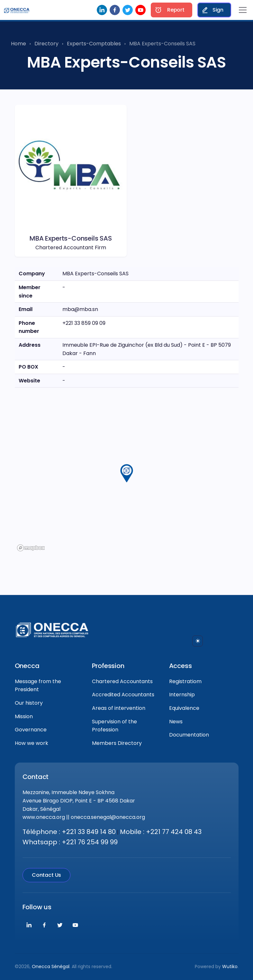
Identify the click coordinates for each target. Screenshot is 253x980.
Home (18, 44)
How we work (32, 743)
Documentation (189, 735)
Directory (46, 44)
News (176, 722)
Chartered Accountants (122, 681)
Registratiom (185, 681)
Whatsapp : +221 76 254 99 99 (70, 842)
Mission (24, 716)
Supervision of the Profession (114, 726)
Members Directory (117, 743)
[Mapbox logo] (31, 548)
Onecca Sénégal (51, 966)
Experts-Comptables (94, 44)
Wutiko (230, 966)
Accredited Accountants (123, 695)
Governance (31, 730)
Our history (29, 703)
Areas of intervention (119, 708)
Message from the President (38, 686)
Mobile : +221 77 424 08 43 (161, 832)
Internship (182, 695)
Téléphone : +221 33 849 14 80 (69, 832)
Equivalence (184, 708)
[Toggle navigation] (243, 10)
